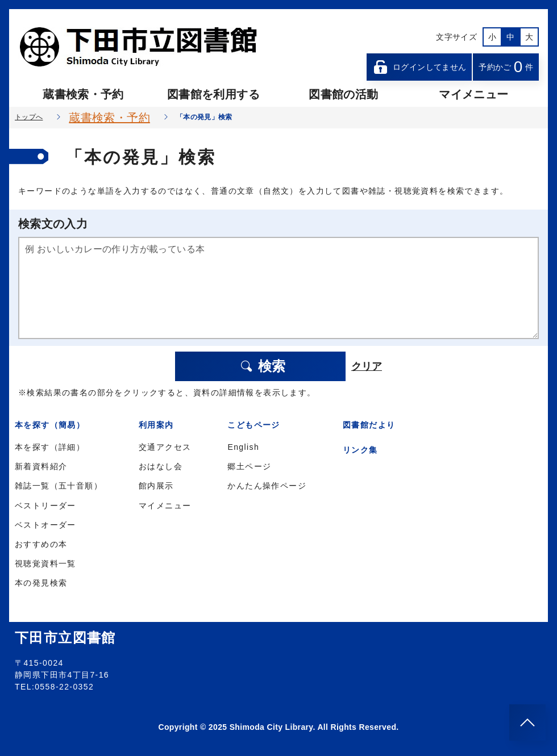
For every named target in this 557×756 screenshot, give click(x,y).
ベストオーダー (45, 525)
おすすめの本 (41, 544)
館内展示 (156, 486)
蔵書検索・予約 (83, 94)
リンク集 (360, 450)
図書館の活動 (343, 94)
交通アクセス (165, 447)
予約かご (506, 67)
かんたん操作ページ (267, 486)
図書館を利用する (213, 94)
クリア (367, 366)
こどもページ (253, 425)
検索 (263, 366)
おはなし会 (161, 466)
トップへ (29, 117)
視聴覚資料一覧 (45, 563)
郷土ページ (249, 466)
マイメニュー (473, 94)
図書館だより (369, 425)
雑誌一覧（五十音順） (59, 486)
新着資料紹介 (41, 466)
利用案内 (156, 425)
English (243, 447)
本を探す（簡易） (50, 425)
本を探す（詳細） (50, 447)
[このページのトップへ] (527, 722)
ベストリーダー (45, 506)
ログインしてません (419, 67)
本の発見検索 (41, 583)
